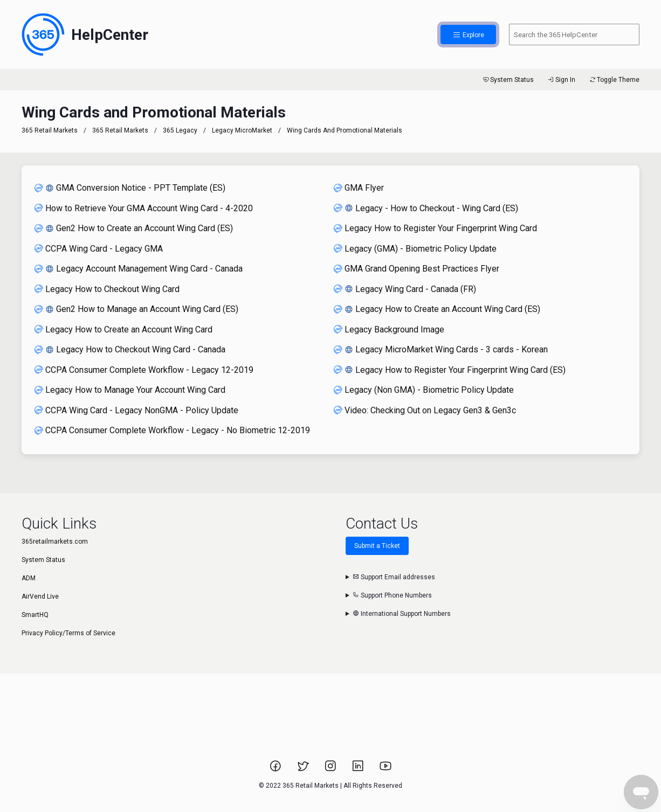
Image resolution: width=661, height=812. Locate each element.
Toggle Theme (614, 80)
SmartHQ (35, 615)
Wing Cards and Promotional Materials (345, 130)
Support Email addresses (394, 577)
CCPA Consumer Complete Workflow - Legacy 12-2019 (144, 370)
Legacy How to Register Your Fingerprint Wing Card (435, 228)
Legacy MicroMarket (242, 130)
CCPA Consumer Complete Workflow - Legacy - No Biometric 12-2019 (172, 430)
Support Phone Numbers (392, 595)
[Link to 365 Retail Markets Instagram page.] (331, 769)
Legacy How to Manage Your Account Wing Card (130, 390)
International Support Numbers (402, 614)
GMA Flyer (359, 188)
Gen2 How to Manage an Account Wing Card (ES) (136, 309)
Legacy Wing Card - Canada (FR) (405, 289)
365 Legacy (181, 130)
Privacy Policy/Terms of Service (68, 633)
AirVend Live (40, 596)
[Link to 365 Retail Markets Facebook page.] (276, 769)
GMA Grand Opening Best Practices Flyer (416, 269)
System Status (508, 80)
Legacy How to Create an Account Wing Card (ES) (437, 309)
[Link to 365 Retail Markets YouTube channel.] (385, 769)
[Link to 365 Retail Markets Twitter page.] (304, 769)
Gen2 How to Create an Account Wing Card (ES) (134, 228)
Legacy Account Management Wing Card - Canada (139, 269)
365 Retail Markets (50, 130)
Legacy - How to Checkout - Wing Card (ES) (426, 208)
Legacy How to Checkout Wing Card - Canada (130, 349)
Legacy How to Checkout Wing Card (107, 289)
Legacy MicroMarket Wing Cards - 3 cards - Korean (441, 349)
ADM (29, 578)
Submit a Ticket (377, 546)
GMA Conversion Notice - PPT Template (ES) (130, 188)
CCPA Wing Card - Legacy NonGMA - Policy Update (136, 410)
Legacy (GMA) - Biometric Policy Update (415, 249)
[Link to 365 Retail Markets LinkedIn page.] (359, 769)
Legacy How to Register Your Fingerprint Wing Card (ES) (450, 370)
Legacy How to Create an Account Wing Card (123, 329)
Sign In (561, 80)
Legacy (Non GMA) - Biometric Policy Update (424, 390)
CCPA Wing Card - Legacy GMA (99, 249)
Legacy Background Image (389, 329)
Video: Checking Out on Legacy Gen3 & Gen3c (425, 410)
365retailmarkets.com (55, 542)
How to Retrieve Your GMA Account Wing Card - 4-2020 (144, 208)
